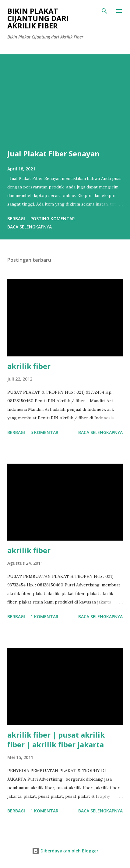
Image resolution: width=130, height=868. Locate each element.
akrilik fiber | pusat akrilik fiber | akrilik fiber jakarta (56, 740)
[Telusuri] (104, 11)
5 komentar (44, 432)
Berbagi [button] (16, 219)
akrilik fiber (29, 366)
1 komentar (44, 616)
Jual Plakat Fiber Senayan (53, 153)
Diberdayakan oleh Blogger (65, 851)
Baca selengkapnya (30, 227)
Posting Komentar (53, 219)
